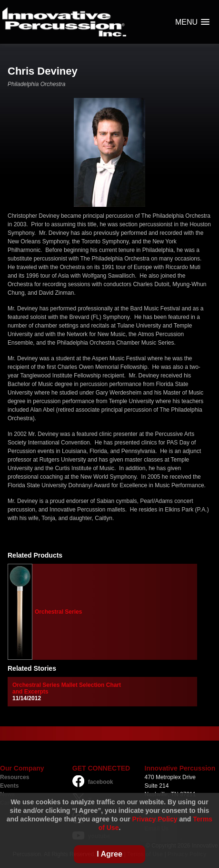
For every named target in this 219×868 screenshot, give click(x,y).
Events (9, 786)
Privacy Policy (155, 819)
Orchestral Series (58, 612)
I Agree (109, 854)
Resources (15, 777)
